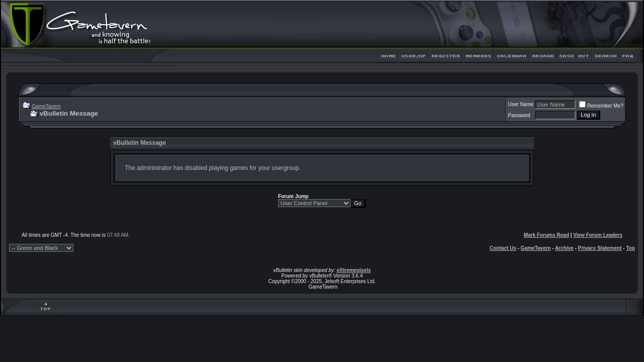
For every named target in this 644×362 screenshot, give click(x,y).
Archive (564, 248)
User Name (521, 104)
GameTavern (46, 106)
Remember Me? (601, 106)
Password (519, 115)
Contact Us (503, 248)
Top (630, 248)
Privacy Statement (600, 248)
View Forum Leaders (598, 235)
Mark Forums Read (546, 235)
